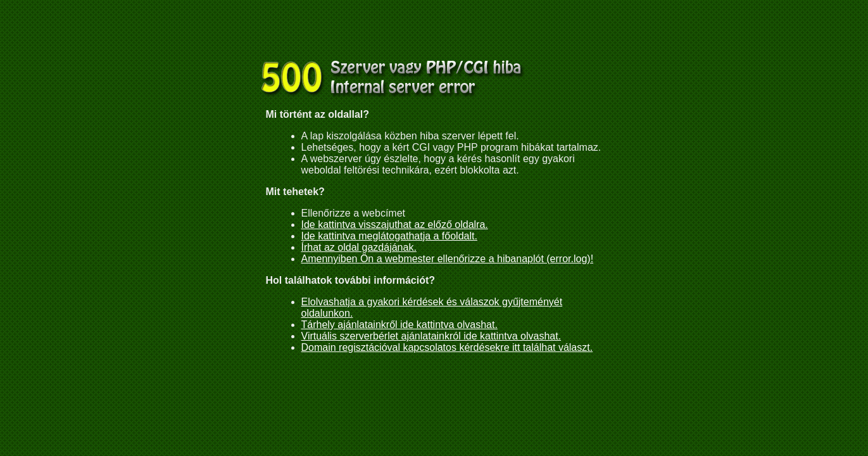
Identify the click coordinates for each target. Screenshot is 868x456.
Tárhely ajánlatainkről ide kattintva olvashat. (399, 325)
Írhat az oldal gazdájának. (359, 247)
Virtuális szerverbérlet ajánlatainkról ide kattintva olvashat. (431, 336)
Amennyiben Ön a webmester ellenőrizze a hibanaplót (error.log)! (448, 259)
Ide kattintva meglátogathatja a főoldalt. (389, 236)
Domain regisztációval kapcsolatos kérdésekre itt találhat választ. (447, 347)
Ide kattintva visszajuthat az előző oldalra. (395, 225)
